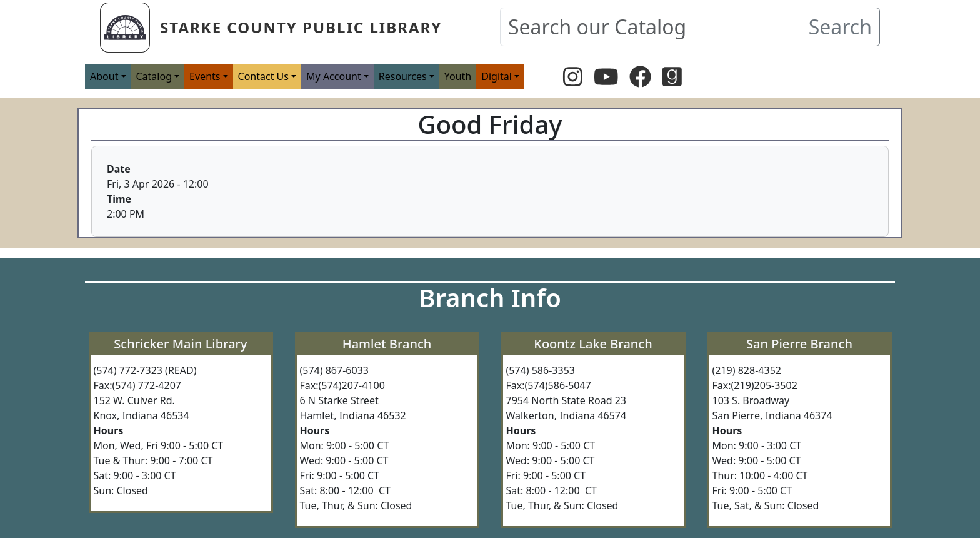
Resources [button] (403, 76)
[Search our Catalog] (651, 27)
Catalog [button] (154, 76)
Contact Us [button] (263, 76)
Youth (458, 76)
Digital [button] (497, 76)
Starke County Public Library (301, 27)
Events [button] (205, 76)
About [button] (104, 76)
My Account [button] (334, 76)
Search (840, 27)
